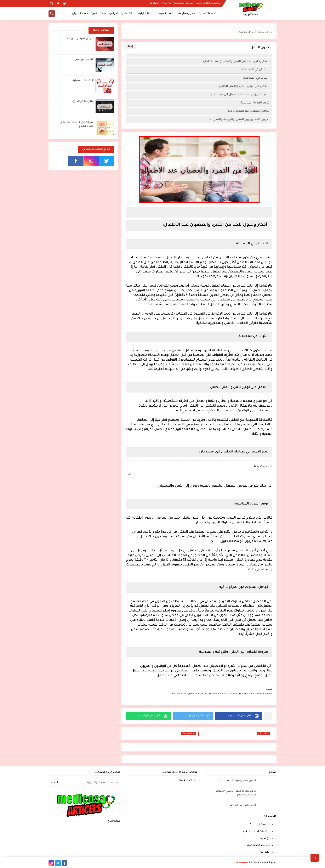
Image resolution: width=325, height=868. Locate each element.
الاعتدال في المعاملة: (255, 70)
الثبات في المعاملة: (256, 78)
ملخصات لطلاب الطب (208, 3)
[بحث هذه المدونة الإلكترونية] (91, 783)
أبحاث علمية (128, 14)
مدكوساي (242, 863)
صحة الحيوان (80, 14)
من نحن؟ (166, 3)
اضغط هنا (186, 781)
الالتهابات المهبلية (83, 81)
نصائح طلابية (167, 14)
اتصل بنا (155, 3)
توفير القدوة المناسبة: (255, 103)
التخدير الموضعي (84, 60)
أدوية (94, 14)
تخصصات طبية (208, 14)
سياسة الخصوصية (184, 3)
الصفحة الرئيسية (260, 825)
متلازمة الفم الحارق (83, 102)
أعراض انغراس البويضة (80, 39)
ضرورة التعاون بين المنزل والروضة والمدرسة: (239, 120)
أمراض (113, 14)
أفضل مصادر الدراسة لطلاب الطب (236, 781)
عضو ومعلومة (187, 14)
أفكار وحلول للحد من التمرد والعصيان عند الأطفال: (236, 61)
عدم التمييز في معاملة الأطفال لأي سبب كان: (239, 95)
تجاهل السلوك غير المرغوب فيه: (248, 111)
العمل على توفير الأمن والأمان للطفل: (244, 86)
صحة (103, 14)
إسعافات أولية (147, 14)
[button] (239, 716)
